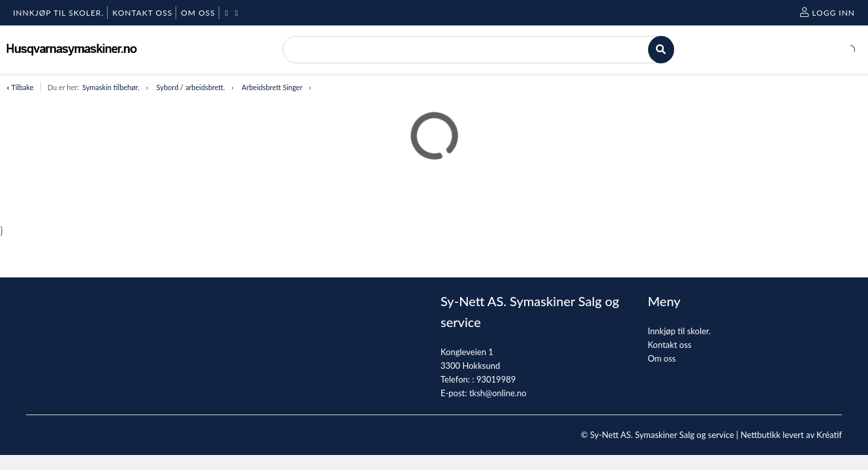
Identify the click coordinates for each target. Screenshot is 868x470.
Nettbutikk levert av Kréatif (791, 435)
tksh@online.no (498, 393)
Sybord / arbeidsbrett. (191, 87)
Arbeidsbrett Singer (272, 87)
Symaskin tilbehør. (111, 87)
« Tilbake (20, 87)
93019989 (496, 379)
